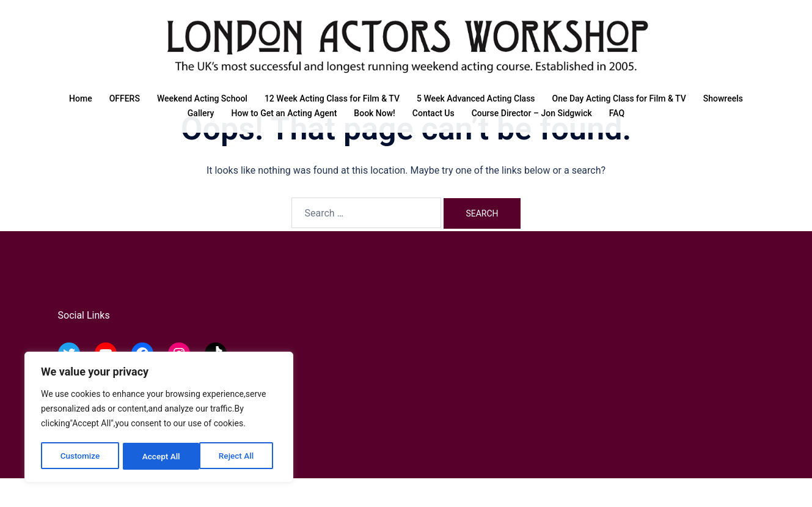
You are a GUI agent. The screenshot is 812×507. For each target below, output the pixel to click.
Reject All (160, 456)
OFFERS (125, 98)
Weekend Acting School (202, 98)
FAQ (617, 113)
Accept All (239, 456)
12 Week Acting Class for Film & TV (332, 98)
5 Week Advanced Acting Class (476, 98)
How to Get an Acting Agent (284, 113)
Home (81, 98)
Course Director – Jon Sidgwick (532, 113)
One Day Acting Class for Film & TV (619, 98)
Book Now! (374, 113)
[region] (159, 418)
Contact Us (433, 113)
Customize (80, 456)
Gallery (201, 113)
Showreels (723, 98)
